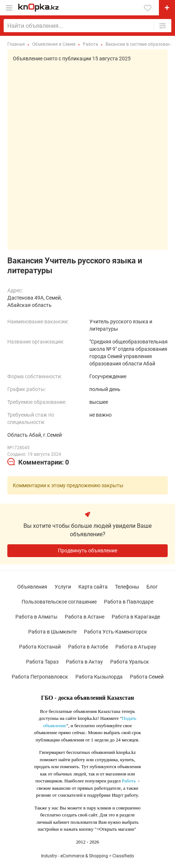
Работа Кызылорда (99, 677)
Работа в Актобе (88, 647)
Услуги (63, 587)
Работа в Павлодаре (129, 602)
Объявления (32, 587)
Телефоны (127, 587)
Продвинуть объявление (87, 551)
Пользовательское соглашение (59, 602)
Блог (152, 587)
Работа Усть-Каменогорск (116, 632)
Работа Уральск (130, 662)
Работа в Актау (84, 662)
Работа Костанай (40, 647)
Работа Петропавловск (40, 677)
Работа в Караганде (136, 617)
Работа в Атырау (136, 647)
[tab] (38, 462)
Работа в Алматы (36, 617)
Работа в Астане (85, 617)
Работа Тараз (42, 662)
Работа (129, 781)
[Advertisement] (87, 153)
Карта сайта (93, 587)
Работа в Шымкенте (52, 632)
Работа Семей (147, 677)
